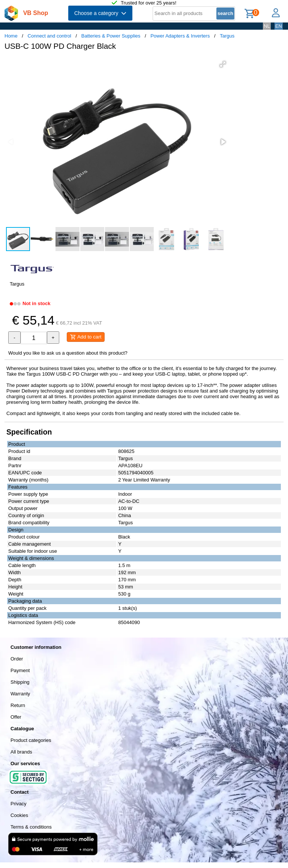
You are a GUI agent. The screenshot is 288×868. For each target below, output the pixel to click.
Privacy (19, 804)
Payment (20, 670)
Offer (16, 717)
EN (279, 26)
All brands (21, 752)
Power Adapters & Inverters (180, 36)
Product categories (31, 740)
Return (18, 705)
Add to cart (86, 337)
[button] (223, 64)
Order (17, 659)
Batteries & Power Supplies (111, 36)
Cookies (19, 815)
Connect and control (49, 36)
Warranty (20, 694)
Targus (227, 36)
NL (267, 26)
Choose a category (100, 13)
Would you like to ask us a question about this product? (68, 353)
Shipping (20, 682)
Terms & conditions (31, 827)
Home (11, 36)
